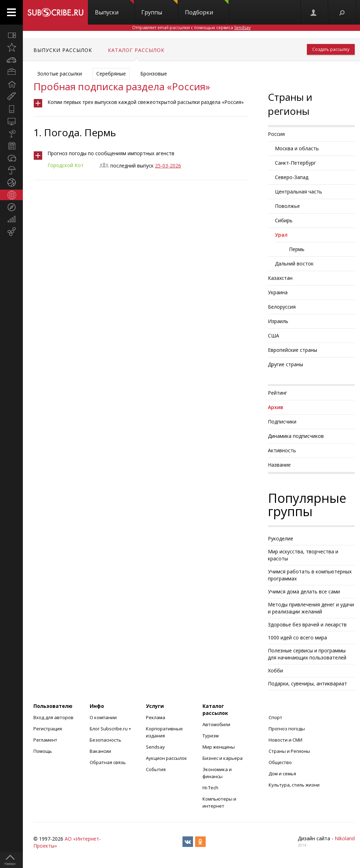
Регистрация (48, 729)
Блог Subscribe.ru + (111, 729)
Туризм (211, 736)
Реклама (156, 717)
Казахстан (280, 278)
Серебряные (111, 74)
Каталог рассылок (136, 50)
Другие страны (285, 364)
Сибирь (284, 220)
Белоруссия (282, 307)
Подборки (207, 8)
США (274, 336)
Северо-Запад (292, 177)
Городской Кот (66, 165)
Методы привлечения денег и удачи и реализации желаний (311, 608)
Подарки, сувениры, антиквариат (307, 683)
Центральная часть (298, 192)
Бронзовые (154, 74)
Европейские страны (292, 350)
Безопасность (105, 740)
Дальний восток (294, 264)
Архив (276, 407)
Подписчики (282, 422)
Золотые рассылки (60, 74)
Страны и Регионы (289, 751)
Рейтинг (278, 393)
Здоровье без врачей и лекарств (307, 624)
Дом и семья (282, 774)
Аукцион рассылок (166, 758)
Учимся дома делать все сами (304, 591)
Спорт (275, 717)
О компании (103, 717)
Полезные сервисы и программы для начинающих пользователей (307, 654)
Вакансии (100, 751)
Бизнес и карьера (223, 758)
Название (279, 465)
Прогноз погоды (287, 729)
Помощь (43, 751)
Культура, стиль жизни (294, 785)
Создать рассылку (331, 49)
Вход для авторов (53, 717)
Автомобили (216, 724)
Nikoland (345, 838)
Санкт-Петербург (295, 163)
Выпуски (114, 8)
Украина (278, 292)
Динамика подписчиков (296, 436)
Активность (282, 450)
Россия (276, 134)
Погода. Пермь (80, 132)
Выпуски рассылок (63, 50)
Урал (281, 235)
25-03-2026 (168, 166)
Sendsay (155, 747)
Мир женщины (219, 747)
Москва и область (297, 148)
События (156, 769)
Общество (280, 762)
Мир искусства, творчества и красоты (303, 555)
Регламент (45, 740)
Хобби (275, 670)
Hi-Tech (210, 788)
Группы (159, 8)
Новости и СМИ (285, 740)
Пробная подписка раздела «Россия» (122, 86)
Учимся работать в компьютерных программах (310, 575)
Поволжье (287, 206)
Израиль (278, 321)
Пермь (297, 249)
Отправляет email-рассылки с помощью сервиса (191, 28)
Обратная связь (108, 762)
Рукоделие (281, 538)
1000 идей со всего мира (297, 637)
